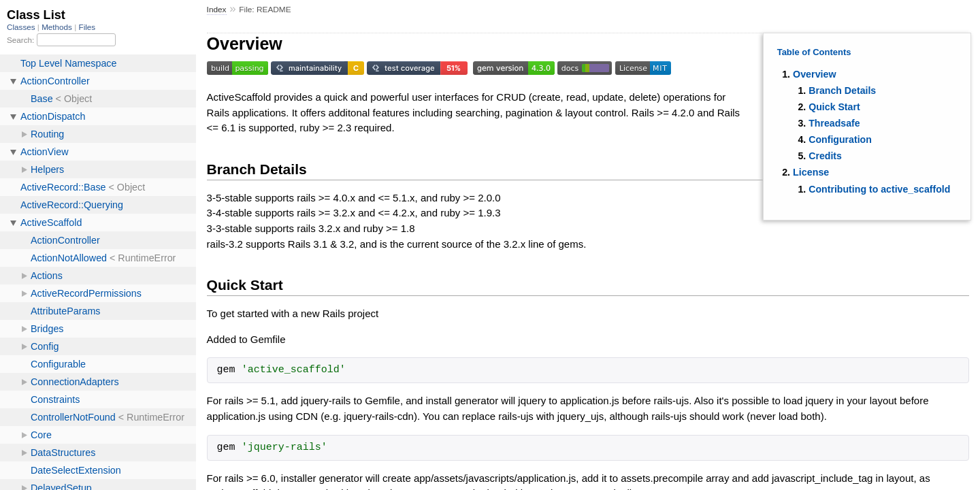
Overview (815, 74)
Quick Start (834, 107)
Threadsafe (834, 123)
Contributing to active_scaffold (879, 189)
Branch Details (842, 91)
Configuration (840, 140)
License (811, 172)
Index (217, 10)
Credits (825, 156)
